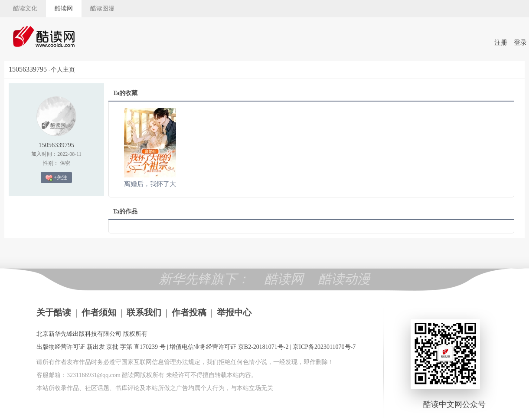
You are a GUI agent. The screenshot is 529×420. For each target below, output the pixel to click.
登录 (520, 43)
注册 (501, 43)
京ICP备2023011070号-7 (324, 347)
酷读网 (64, 8)
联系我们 (144, 312)
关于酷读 (54, 312)
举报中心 (234, 312)
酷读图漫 (102, 8)
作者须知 (99, 312)
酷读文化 (25, 8)
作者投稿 (189, 312)
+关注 (56, 178)
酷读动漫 (344, 279)
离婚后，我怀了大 (150, 184)
